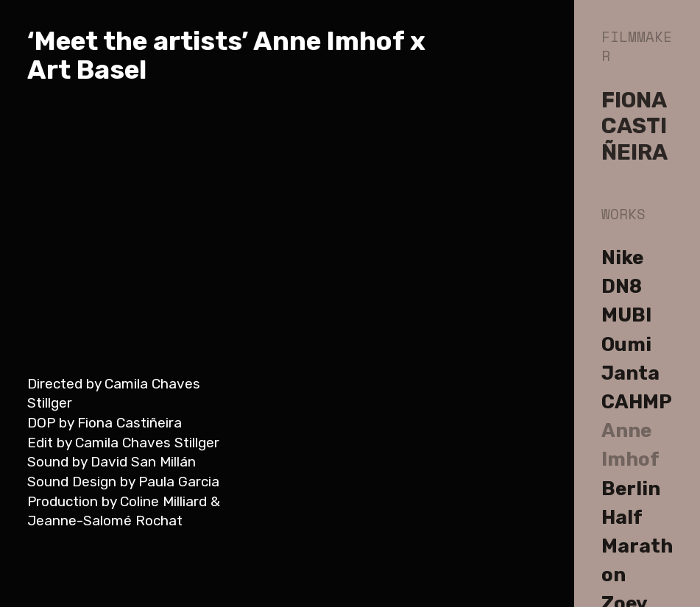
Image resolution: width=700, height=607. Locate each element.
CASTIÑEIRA (634, 139)
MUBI (626, 315)
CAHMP (637, 402)
